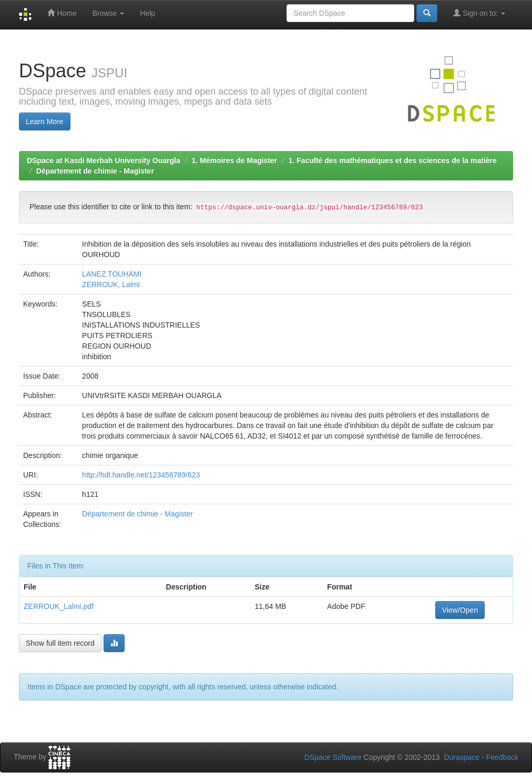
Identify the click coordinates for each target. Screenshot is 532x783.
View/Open (460, 610)
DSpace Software (333, 757)
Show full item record (60, 643)
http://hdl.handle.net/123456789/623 (141, 475)
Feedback (502, 757)
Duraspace (462, 757)
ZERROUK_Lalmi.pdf (59, 606)
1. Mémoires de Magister (234, 160)
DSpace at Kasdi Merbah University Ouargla (104, 160)
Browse (109, 13)
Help (147, 13)
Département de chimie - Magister (95, 171)
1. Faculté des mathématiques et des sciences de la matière (393, 160)
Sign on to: (479, 13)
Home (62, 13)
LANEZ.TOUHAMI (112, 274)
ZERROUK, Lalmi (111, 284)
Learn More (45, 121)
